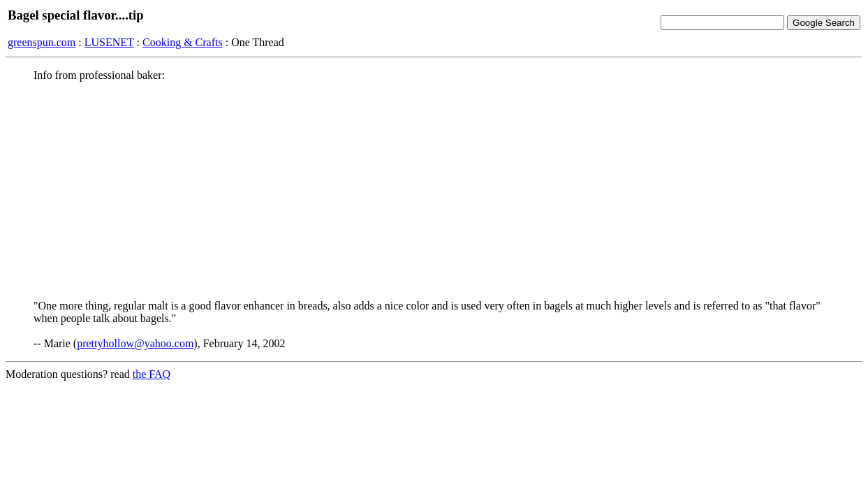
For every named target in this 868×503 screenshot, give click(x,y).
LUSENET (109, 42)
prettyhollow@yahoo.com (135, 343)
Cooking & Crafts (183, 42)
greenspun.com (42, 42)
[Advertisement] (434, 191)
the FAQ (152, 374)
